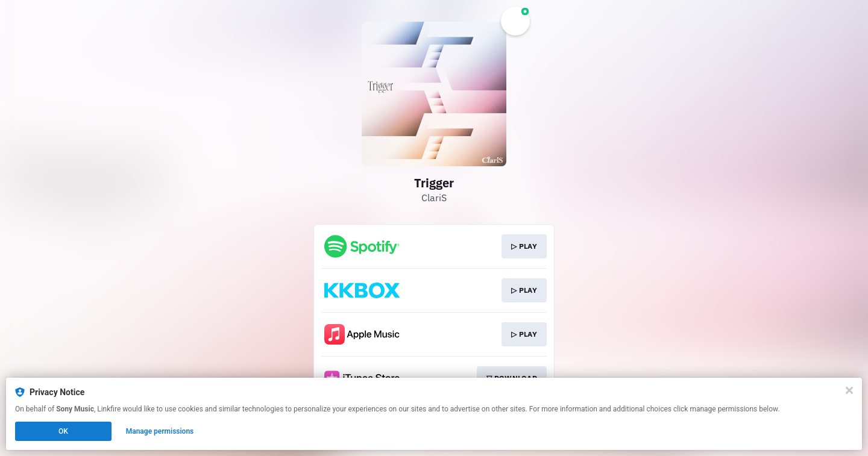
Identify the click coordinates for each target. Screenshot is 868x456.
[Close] (849, 390)
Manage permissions (160, 431)
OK (63, 431)
